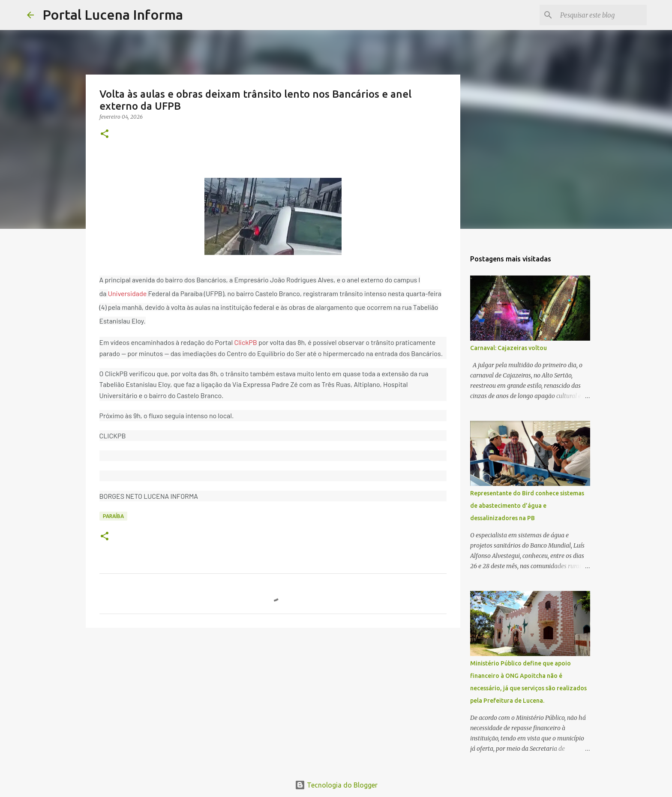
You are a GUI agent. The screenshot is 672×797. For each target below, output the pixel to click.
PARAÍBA (113, 516)
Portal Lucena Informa (113, 15)
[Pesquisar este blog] (602, 15)
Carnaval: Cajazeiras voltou (508, 348)
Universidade (127, 293)
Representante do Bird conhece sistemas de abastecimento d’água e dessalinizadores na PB (527, 506)
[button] (105, 134)
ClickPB (245, 342)
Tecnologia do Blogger (336, 785)
